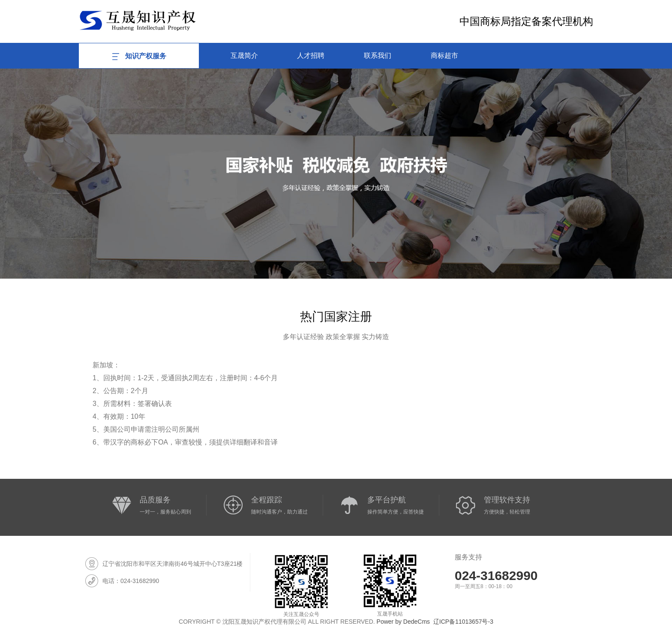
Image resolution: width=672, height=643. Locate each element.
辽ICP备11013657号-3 (463, 622)
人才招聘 (311, 56)
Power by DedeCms (403, 622)
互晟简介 (244, 56)
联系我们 (378, 56)
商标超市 (444, 56)
